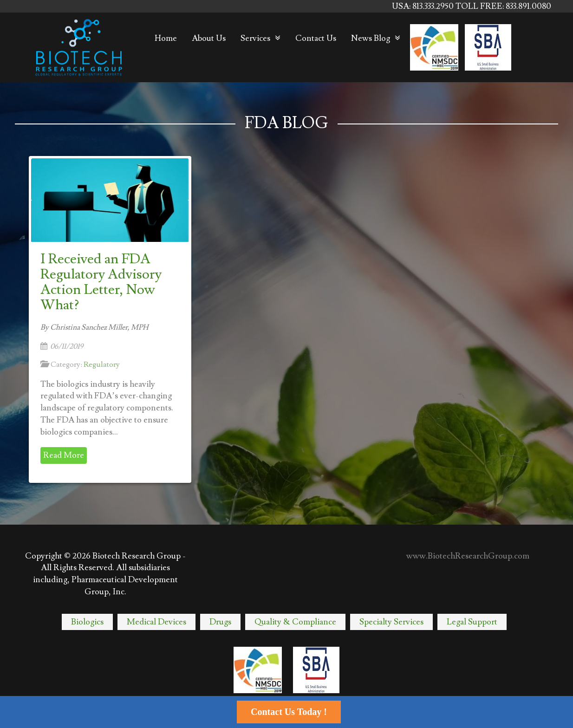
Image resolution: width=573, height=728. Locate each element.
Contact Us (316, 38)
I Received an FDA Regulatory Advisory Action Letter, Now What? (101, 282)
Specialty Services (391, 622)
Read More (64, 455)
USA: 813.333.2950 (424, 6)
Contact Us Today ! (289, 712)
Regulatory (102, 364)
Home (166, 38)
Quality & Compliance (295, 622)
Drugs (220, 622)
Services (255, 38)
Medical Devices (156, 622)
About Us (209, 38)
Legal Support (472, 622)
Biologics (87, 622)
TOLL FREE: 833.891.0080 (503, 6)
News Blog (371, 38)
